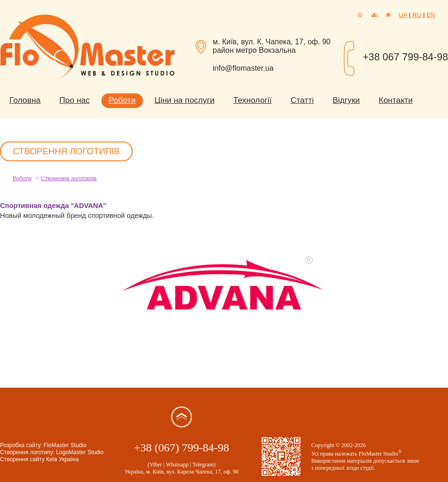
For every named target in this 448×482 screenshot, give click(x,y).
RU (417, 15)
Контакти (396, 100)
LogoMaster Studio (80, 452)
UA (403, 15)
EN (431, 15)
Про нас (75, 100)
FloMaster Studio (65, 445)
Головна (25, 100)
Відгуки (346, 100)
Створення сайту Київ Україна (39, 459)
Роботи (122, 100)
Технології (253, 100)
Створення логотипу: (27, 452)
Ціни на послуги (185, 100)
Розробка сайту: (21, 445)
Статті (302, 100)
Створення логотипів (69, 178)
